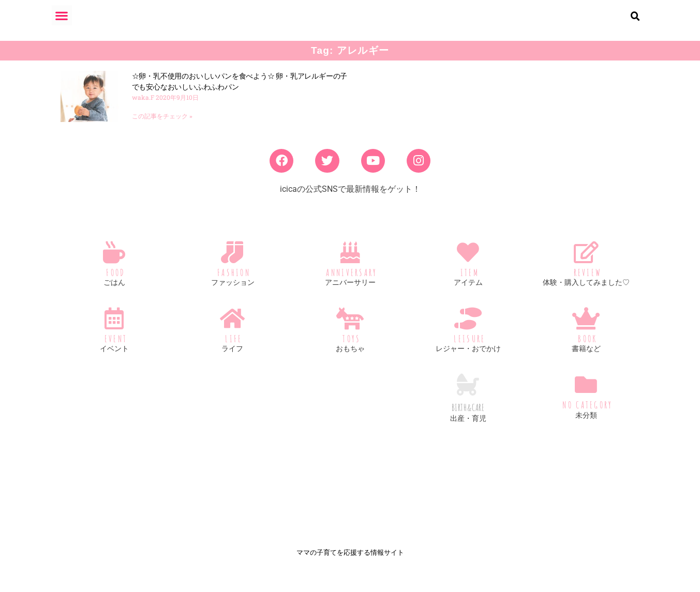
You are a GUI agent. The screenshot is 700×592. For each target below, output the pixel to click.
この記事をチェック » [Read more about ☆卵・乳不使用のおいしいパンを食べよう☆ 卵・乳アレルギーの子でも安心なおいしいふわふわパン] (162, 125)
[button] (62, 15)
